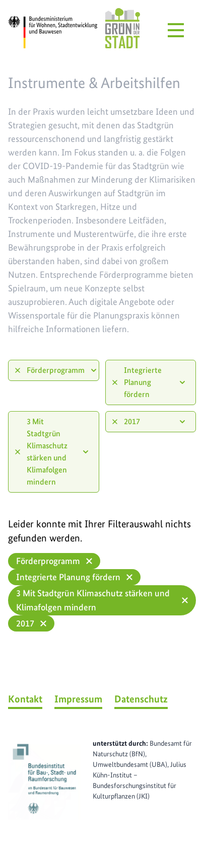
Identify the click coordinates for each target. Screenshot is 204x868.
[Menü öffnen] (176, 30)
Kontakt (25, 699)
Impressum (78, 699)
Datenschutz (141, 699)
